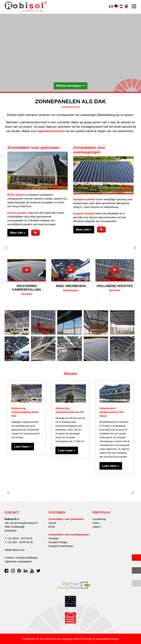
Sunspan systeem (84, 199)
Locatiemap (99, 519)
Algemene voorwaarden (18, 562)
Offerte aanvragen (70, 86)
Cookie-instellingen (27, 558)
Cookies (9, 558)
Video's (97, 527)
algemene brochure (51, 131)
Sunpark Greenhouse (61, 546)
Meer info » (18, 233)
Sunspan (54, 538)
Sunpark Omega (58, 542)
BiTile (52, 527)
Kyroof (52, 523)
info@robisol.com (15, 550)
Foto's (96, 523)
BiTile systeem (16, 195)
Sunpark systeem (84, 214)
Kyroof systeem (17, 213)
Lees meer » (23, 447)
